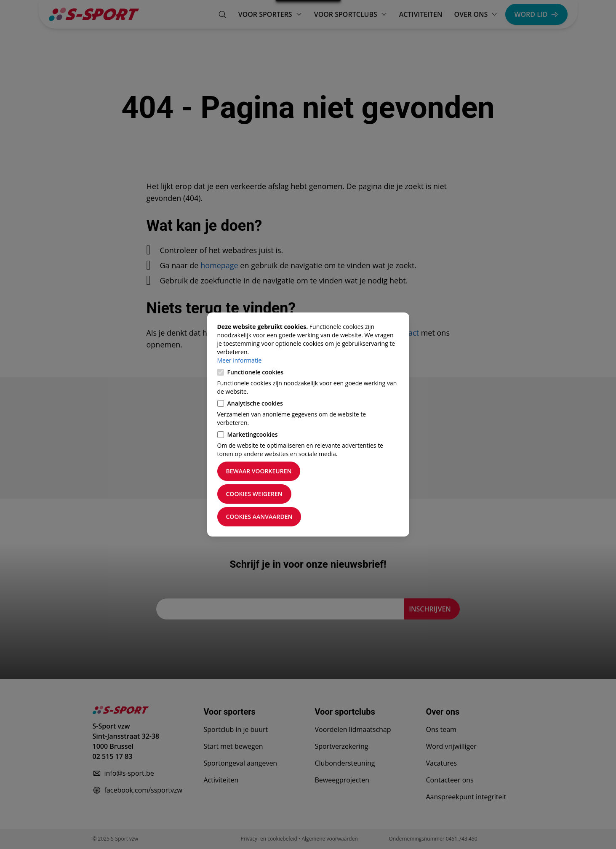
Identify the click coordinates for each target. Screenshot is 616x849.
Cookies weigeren (254, 494)
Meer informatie (240, 360)
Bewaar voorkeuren (259, 471)
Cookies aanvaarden (259, 517)
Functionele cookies (256, 372)
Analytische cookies (255, 403)
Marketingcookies (253, 434)
